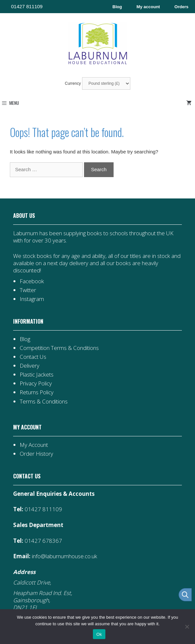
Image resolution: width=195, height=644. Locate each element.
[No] (187, 627)
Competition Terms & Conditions (59, 348)
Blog (117, 7)
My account (148, 7)
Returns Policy (37, 392)
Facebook (32, 281)
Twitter (28, 290)
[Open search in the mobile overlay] (182, 595)
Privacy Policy (36, 383)
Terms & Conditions (44, 401)
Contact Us (33, 357)
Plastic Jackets (37, 374)
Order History (36, 454)
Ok (99, 634)
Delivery (30, 366)
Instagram (32, 299)
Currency (97, 83)
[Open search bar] (185, 595)
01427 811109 (27, 6)
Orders (181, 7)
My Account (34, 445)
